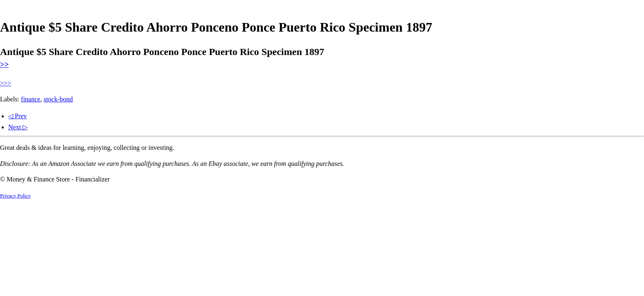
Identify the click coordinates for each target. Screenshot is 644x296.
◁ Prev (17, 116)
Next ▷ (18, 127)
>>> (6, 83)
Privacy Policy (15, 196)
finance (31, 99)
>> (4, 64)
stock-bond (58, 99)
